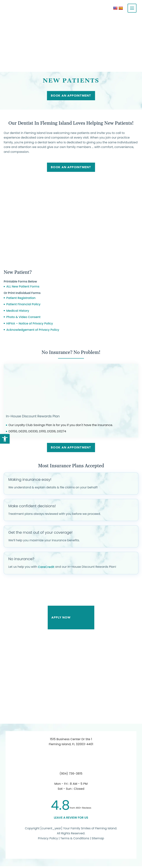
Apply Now (71, 619)
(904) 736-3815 (71, 775)
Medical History (18, 312)
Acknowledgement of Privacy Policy (33, 331)
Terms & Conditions (75, 840)
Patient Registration (21, 299)
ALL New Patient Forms (23, 288)
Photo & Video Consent (23, 318)
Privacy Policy (48, 840)
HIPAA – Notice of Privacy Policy (30, 325)
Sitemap (98, 840)
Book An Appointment (71, 96)
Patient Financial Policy (23, 306)
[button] (5, 439)
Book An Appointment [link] (71, 168)
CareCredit (46, 569)
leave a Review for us (71, 819)
